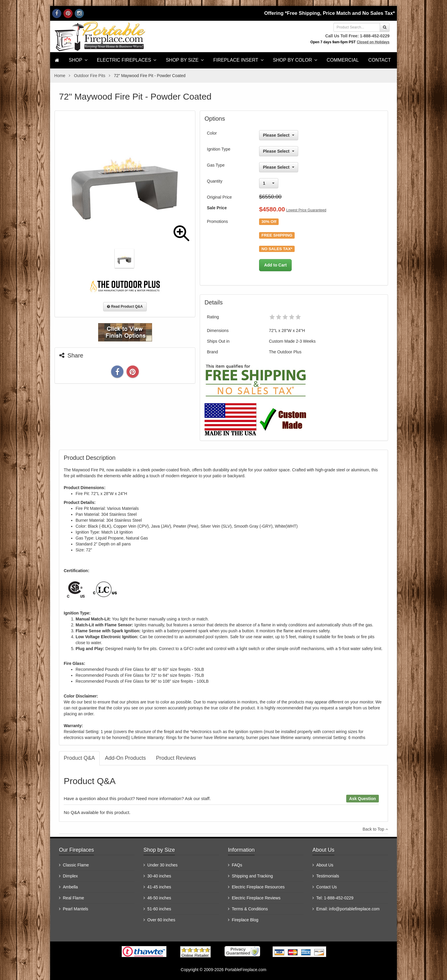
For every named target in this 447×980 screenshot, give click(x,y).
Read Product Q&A (125, 307)
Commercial (343, 60)
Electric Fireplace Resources (258, 887)
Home (60, 76)
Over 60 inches (161, 920)
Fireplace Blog (245, 920)
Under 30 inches (162, 865)
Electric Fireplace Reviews (256, 898)
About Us (325, 865)
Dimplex (70, 876)
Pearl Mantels (76, 909)
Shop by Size (185, 60)
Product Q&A (79, 758)
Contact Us (327, 887)
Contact (379, 60)
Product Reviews (176, 758)
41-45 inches (159, 887)
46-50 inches (159, 898)
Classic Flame (76, 865)
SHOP (78, 60)
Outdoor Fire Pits (90, 76)
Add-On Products (125, 758)
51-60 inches (159, 909)
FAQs (237, 865)
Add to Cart (275, 265)
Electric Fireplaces (127, 60)
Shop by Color (295, 60)
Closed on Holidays (373, 42)
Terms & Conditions (250, 909)
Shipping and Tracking (252, 876)
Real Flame (74, 898)
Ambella (70, 887)
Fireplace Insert (238, 60)
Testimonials (328, 876)
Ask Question (363, 799)
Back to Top (375, 829)
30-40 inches (159, 876)
